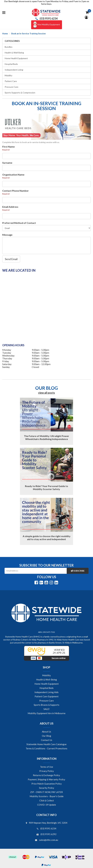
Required (6, 150)
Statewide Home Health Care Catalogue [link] (46, 744)
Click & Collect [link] (47, 800)
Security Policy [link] (47, 788)
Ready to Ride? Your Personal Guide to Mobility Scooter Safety (46, 488)
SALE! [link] (47, 709)
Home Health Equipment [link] (47, 684)
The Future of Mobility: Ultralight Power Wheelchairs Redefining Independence (46, 437)
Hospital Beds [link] (46, 688)
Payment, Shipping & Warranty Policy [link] (46, 779)
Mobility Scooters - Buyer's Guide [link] (47, 796)
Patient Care (11, 81)
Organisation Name (13, 175)
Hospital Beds (11, 64)
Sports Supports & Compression (20, 93)
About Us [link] (46, 732)
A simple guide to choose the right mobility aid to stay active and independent (47, 538)
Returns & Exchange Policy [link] (46, 775)
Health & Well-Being (14, 53)
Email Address (10, 207)
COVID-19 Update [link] (47, 805)
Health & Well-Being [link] (46, 680)
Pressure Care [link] (46, 701)
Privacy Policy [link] (47, 771)
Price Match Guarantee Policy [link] (47, 784)
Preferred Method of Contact (19, 223)
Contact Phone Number (15, 191)
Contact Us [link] (47, 740)
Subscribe (78, 571)
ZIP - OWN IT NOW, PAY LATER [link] (46, 792)
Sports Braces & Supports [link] (46, 705)
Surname (7, 163)
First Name (8, 147)
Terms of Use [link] (47, 767)
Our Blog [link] (46, 736)
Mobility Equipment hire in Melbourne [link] (47, 713)
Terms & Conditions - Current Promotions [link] (46, 748)
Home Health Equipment (16, 58)
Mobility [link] (46, 675)
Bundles (9, 47)
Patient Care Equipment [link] (47, 696)
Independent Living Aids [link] (46, 692)
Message (7, 235)
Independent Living (14, 70)
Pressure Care (11, 87)
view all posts (46, 393)
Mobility (8, 75)
